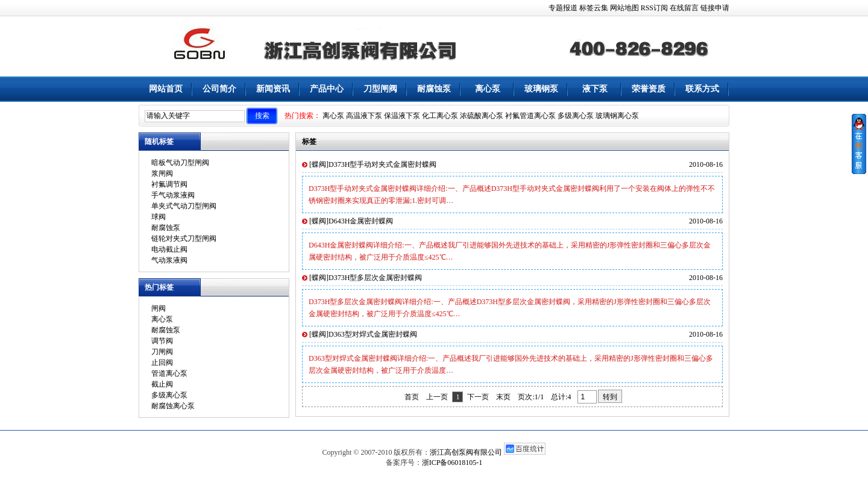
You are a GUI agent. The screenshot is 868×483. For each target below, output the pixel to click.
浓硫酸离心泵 (482, 116)
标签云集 (594, 8)
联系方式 (702, 89)
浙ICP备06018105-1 (452, 463)
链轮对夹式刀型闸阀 (184, 238)
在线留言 (684, 8)
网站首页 (166, 89)
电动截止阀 (169, 249)
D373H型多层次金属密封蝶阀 (375, 278)
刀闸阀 (162, 352)
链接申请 (715, 8)
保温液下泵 (402, 116)
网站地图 (624, 8)
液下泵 (595, 89)
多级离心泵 (576, 116)
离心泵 (488, 89)
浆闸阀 (162, 173)
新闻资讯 (273, 89)
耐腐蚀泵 (434, 89)
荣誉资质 (649, 89)
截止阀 (162, 384)
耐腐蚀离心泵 (173, 406)
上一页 (437, 397)
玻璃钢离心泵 (617, 116)
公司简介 (219, 89)
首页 (412, 397)
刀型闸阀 (380, 89)
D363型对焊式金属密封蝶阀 (373, 334)
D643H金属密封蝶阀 (361, 221)
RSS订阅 (654, 8)
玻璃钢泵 (541, 89)
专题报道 (563, 8)
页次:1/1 (531, 397)
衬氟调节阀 (169, 184)
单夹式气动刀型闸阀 (184, 206)
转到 (610, 397)
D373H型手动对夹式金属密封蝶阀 (382, 164)
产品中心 (327, 89)
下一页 (478, 397)
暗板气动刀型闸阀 (180, 163)
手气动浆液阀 (173, 195)
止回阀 (162, 363)
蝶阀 (319, 164)
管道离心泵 (169, 373)
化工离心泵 (440, 116)
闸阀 (159, 308)
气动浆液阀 (169, 260)
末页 (503, 397)
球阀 (159, 217)
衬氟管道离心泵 (530, 116)
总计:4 (562, 397)
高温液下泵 (364, 116)
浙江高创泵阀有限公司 (466, 452)
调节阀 (162, 341)
